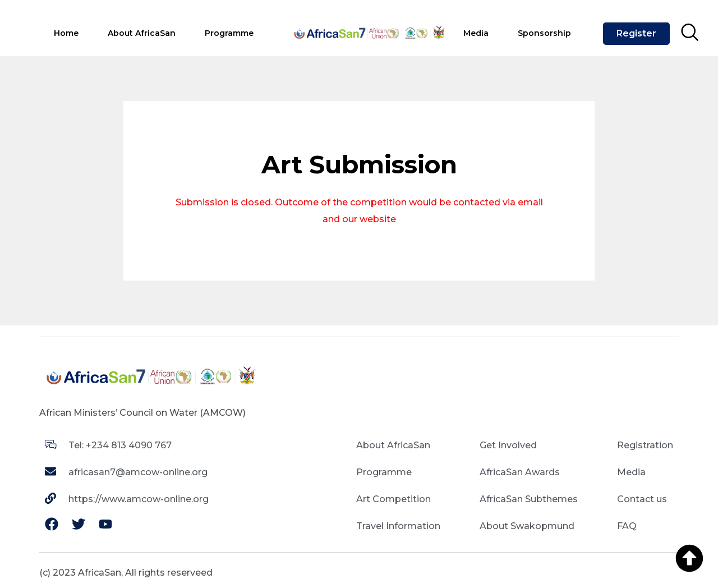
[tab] (66, 34)
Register (636, 33)
